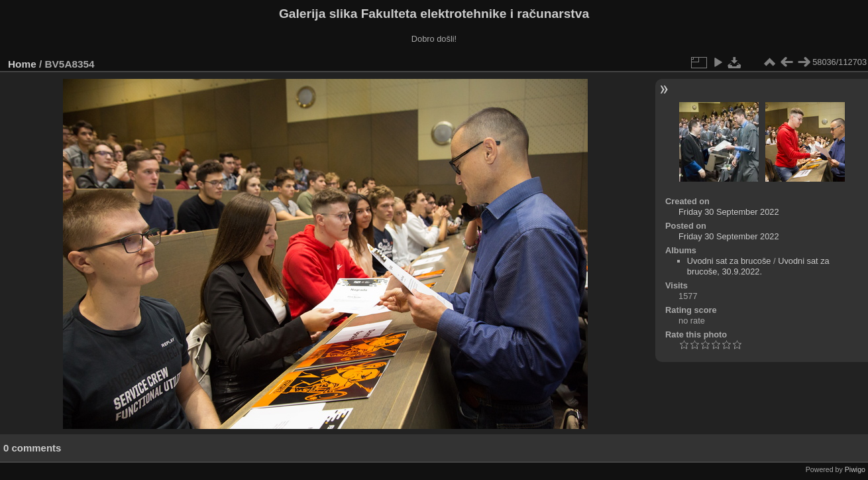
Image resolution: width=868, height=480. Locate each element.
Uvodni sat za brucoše (729, 261)
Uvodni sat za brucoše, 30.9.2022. (758, 266)
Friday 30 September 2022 (729, 212)
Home (22, 64)
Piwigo (855, 469)
